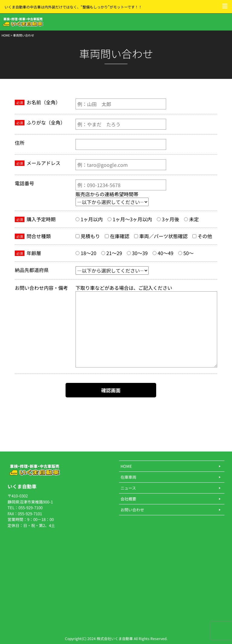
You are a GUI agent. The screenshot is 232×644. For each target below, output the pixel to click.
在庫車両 (128, 477)
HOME (6, 35)
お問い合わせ (132, 510)
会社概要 (128, 499)
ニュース (128, 488)
